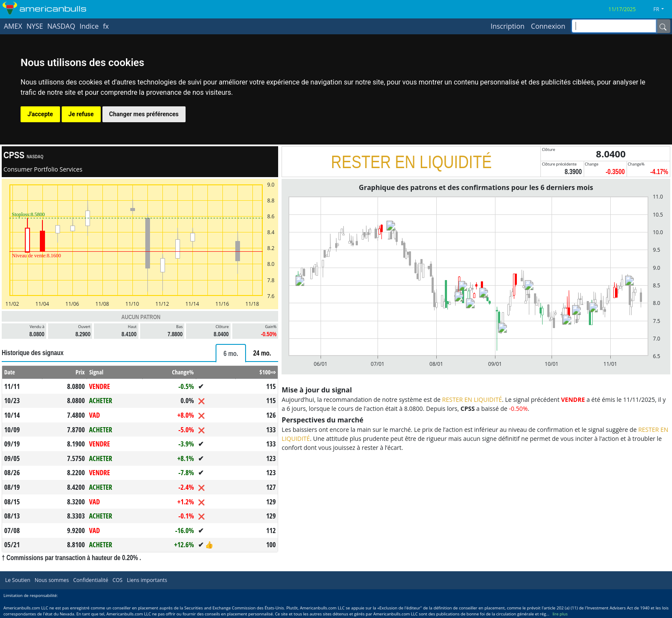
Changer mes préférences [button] (144, 114)
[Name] (663, 26)
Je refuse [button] (81, 114)
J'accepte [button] (40, 114)
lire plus (560, 614)
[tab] (231, 353)
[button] (662, 9)
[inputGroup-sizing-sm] (614, 26)
